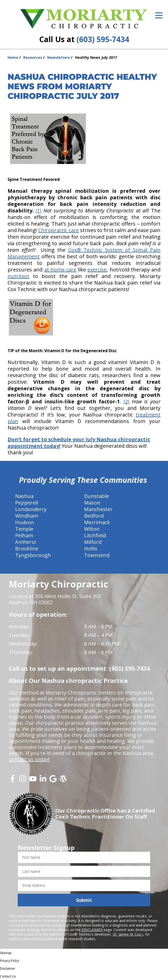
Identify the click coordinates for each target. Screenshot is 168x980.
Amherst (26, 542)
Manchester (98, 509)
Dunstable (97, 496)
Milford (93, 542)
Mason (92, 503)
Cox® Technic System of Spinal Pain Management (84, 253)
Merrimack (97, 522)
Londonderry (31, 509)
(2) (126, 401)
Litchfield (95, 535)
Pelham (24, 535)
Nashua (24, 496)
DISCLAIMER (92, 930)
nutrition (18, 276)
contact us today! (29, 759)
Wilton (92, 529)
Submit (84, 900)
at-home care (60, 270)
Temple (24, 529)
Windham (27, 516)
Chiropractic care (58, 230)
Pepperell (27, 503)
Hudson (25, 522)
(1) (39, 211)
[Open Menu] (159, 15)
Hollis (91, 549)
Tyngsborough (33, 555)
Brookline (27, 549)
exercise (97, 270)
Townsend (97, 555)
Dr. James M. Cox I (128, 934)
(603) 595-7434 (103, 39)
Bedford (94, 516)
